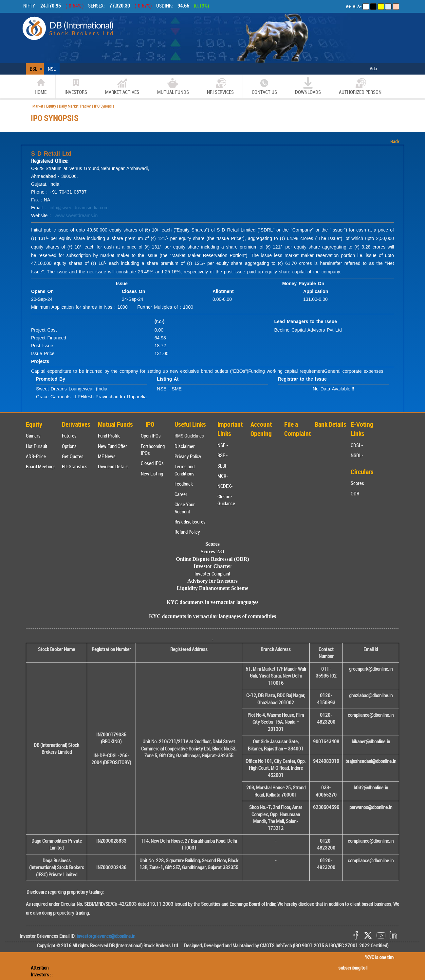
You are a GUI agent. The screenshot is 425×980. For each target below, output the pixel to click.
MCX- (223, 476)
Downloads (308, 86)
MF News (107, 456)
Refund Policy (187, 532)
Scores (357, 483)
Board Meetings (41, 466)
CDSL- (357, 445)
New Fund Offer (112, 446)
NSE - (223, 445)
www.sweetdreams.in (76, 215)
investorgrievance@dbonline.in (105, 936)
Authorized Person (360, 86)
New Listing (152, 473)
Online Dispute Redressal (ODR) (212, 559)
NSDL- (357, 455)
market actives (122, 86)
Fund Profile (109, 436)
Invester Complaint (212, 574)
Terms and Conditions (185, 470)
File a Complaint (297, 429)
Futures (69, 436)
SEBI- (223, 466)
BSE (34, 69)
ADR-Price (36, 456)
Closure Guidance (226, 500)
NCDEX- (225, 486)
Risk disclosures (190, 522)
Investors (76, 86)
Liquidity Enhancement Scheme (213, 588)
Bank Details (331, 424)
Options (69, 446)
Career (181, 494)
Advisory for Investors (212, 581)
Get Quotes (73, 456)
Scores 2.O (213, 551)
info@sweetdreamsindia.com (79, 208)
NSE (52, 69)
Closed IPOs (152, 463)
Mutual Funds (173, 86)
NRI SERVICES (220, 86)
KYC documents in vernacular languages (213, 602)
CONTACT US (264, 86)
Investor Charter (212, 566)
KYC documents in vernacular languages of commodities (212, 616)
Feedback (184, 484)
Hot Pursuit (37, 446)
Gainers (33, 436)
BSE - (223, 455)
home (41, 86)
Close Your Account (185, 508)
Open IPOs (151, 436)
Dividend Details (113, 466)
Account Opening (261, 429)
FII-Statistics (75, 466)
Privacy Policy (188, 456)
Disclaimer (185, 446)
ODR (355, 493)
